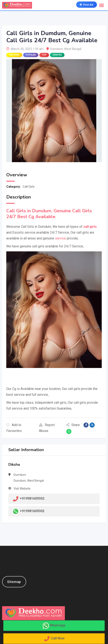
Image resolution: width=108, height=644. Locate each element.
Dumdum (56, 49)
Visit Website (22, 489)
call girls (90, 227)
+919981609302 (32, 511)
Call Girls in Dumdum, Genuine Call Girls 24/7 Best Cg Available (49, 214)
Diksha (14, 465)
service (60, 238)
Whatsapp (58, 625)
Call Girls (29, 187)
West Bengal (73, 49)
